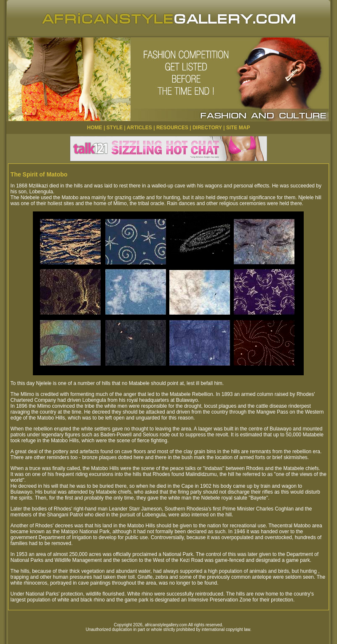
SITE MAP (238, 128)
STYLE (115, 128)
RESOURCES (172, 128)
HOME (95, 128)
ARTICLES (139, 128)
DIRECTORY (207, 128)
